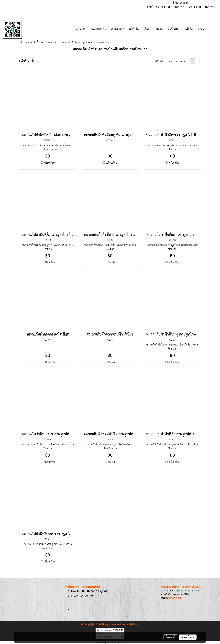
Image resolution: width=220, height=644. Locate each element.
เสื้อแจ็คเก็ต (118, 29)
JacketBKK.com (131, 624)
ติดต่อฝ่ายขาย (98, 29)
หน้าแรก (81, 29)
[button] (213, 29)
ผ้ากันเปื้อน (174, 29)
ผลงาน (202, 29)
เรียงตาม (161, 61)
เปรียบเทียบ (49, 163)
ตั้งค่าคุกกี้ (170, 637)
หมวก (159, 29)
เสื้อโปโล (134, 29)
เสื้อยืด (147, 29)
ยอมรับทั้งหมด (188, 637)
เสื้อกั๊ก (189, 29)
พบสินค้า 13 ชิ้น (27, 61)
